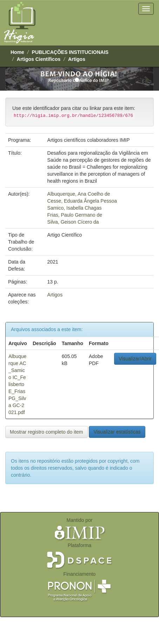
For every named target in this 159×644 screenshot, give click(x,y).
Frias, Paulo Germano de (75, 215)
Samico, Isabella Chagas (75, 208)
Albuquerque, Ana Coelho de (79, 194)
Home (17, 52)
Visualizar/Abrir (135, 359)
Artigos (77, 59)
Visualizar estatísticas (117, 432)
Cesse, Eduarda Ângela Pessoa (82, 201)
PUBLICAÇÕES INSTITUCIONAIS (70, 52)
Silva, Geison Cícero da (73, 222)
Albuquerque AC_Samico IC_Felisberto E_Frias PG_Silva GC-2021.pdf (17, 384)
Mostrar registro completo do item (47, 432)
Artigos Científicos (39, 59)
